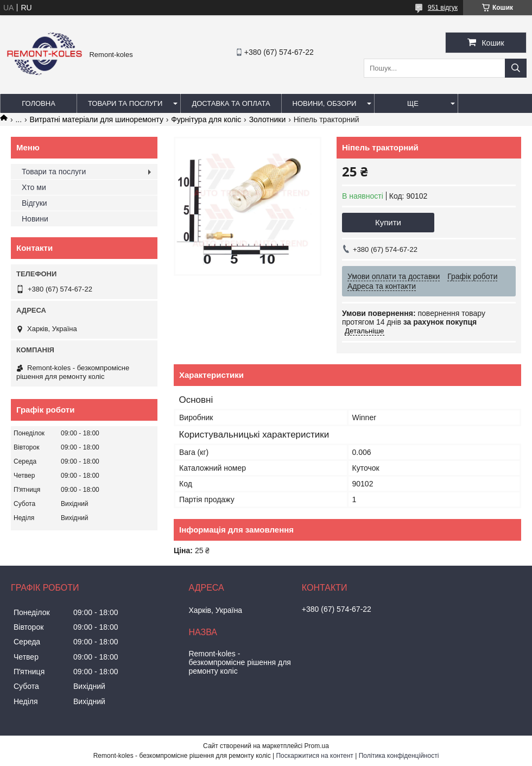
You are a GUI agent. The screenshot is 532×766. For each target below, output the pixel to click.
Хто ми (34, 187)
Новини (35, 219)
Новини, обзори (325, 103)
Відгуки (34, 203)
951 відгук (443, 8)
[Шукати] (516, 68)
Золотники (268, 119)
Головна (39, 103)
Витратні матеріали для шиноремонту (97, 119)
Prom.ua (317, 746)
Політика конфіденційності (399, 756)
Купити (388, 222)
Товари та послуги (125, 103)
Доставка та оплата (231, 103)
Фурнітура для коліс (206, 119)
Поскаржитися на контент (314, 756)
